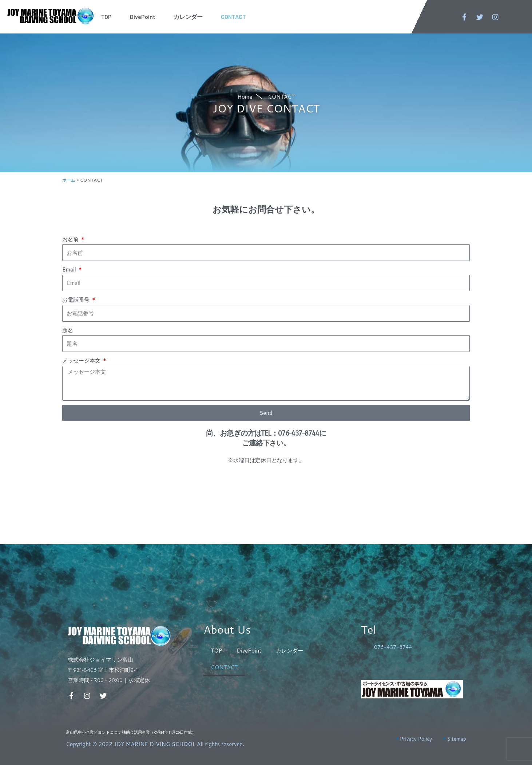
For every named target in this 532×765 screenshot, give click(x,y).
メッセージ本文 (82, 360)
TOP (106, 17)
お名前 (71, 239)
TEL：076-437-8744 (290, 433)
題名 (68, 330)
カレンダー (188, 17)
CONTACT (233, 17)
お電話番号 (77, 300)
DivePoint (143, 17)
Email (70, 269)
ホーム (69, 180)
